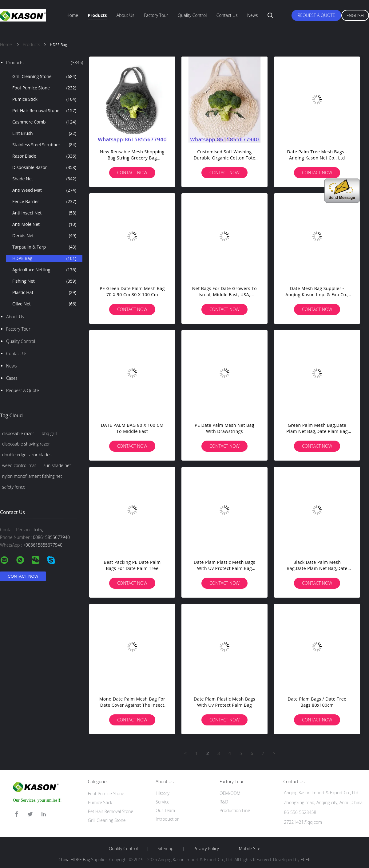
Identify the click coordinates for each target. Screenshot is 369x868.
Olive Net (44, 304)
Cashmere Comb (44, 122)
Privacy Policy (206, 849)
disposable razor (18, 433)
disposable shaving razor (26, 444)
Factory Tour (156, 15)
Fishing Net (44, 281)
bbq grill (49, 433)
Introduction (168, 819)
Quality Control (192, 15)
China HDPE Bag (74, 860)
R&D (224, 802)
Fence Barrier (44, 202)
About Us (125, 15)
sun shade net (57, 465)
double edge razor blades (27, 455)
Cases (12, 378)
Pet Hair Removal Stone (44, 111)
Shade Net (44, 179)
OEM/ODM (230, 793)
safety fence (14, 487)
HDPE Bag (44, 258)
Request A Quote (316, 15)
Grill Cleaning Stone (44, 77)
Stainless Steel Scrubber (44, 145)
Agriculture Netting (44, 270)
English (355, 16)
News (252, 15)
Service (163, 802)
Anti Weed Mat (44, 190)
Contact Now (132, 173)
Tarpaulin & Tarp (44, 247)
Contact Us (227, 15)
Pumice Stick (44, 99)
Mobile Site (250, 849)
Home (72, 15)
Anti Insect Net (44, 213)
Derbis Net (44, 236)
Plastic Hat (44, 293)
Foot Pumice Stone (44, 88)
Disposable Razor (44, 167)
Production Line (235, 810)
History (163, 793)
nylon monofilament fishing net (32, 476)
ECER (305, 860)
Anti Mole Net (44, 224)
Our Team (165, 810)
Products (97, 15)
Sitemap (166, 849)
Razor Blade (44, 156)
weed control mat (19, 465)
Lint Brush (44, 133)
